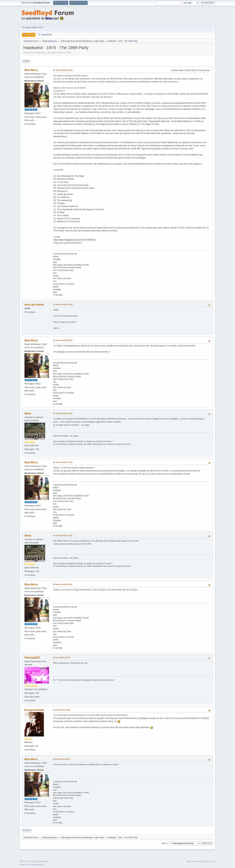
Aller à (164, 843)
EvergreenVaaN (34, 710)
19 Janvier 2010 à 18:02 (63, 462)
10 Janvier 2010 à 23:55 (63, 70)
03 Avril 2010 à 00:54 (62, 759)
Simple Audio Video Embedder (31, 865)
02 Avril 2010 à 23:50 (62, 658)
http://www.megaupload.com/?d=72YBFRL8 (74, 240)
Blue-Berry (31, 70)
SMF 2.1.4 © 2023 (27, 861)
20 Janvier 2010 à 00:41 (63, 584)
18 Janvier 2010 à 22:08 (63, 304)
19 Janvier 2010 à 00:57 (63, 340)
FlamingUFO (32, 658)
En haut (27, 831)
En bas (26, 61)
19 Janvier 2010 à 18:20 (63, 535)
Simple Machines (42, 861)
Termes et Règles (199, 861)
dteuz (28, 413)
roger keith (99, 41)
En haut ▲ (211, 861)
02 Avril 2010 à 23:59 (62, 710)
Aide (188, 861)
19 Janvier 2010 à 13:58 (63, 413)
